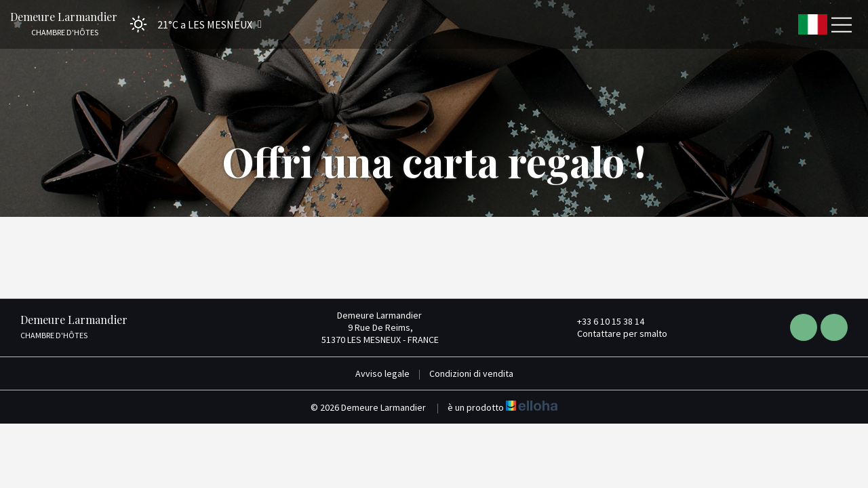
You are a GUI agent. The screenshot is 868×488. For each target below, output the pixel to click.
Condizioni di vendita (471, 373)
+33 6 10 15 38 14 (603, 321)
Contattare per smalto (614, 333)
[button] (192, 24)
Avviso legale (382, 373)
